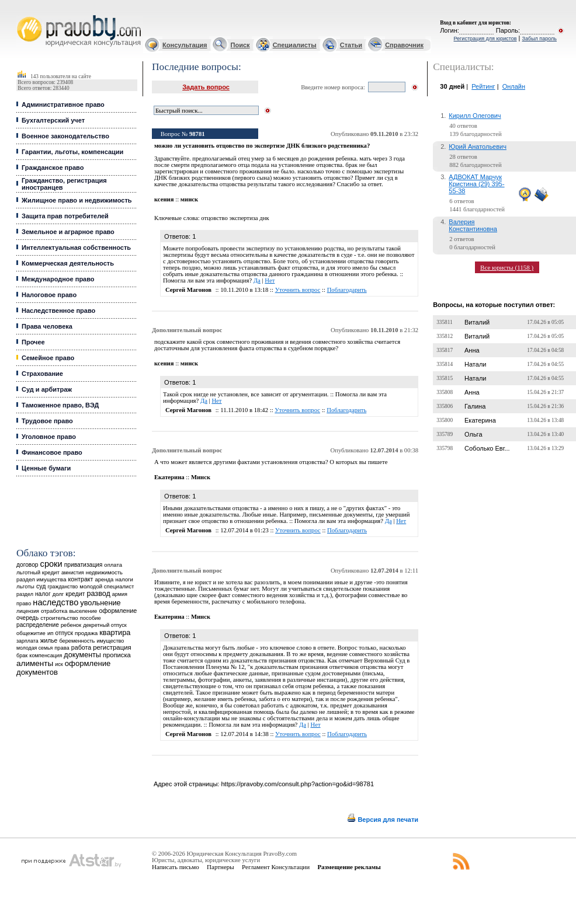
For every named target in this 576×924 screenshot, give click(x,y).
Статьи (351, 45)
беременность (77, 641)
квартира (115, 632)
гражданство (63, 587)
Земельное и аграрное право (68, 232)
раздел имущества (41, 579)
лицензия (28, 611)
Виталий (477, 322)
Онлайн (514, 86)
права (62, 648)
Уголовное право (49, 437)
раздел (25, 594)
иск (59, 664)
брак (22, 655)
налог (43, 594)
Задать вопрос (206, 87)
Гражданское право (53, 168)
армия (120, 594)
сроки (51, 564)
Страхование (42, 374)
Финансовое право (52, 452)
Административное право (63, 104)
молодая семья (34, 648)
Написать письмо (176, 867)
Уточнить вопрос (298, 290)
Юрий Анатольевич (478, 147)
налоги (124, 579)
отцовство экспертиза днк (235, 218)
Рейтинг (483, 86)
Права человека (47, 326)
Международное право (58, 279)
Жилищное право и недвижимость (77, 200)
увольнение (100, 603)
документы (82, 655)
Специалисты (295, 45)
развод (99, 594)
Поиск (240, 45)
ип (51, 633)
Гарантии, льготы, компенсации (72, 152)
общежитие (31, 633)
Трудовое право (47, 421)
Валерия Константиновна (473, 225)
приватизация (84, 565)
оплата (113, 565)
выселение (83, 611)
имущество (110, 641)
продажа (86, 633)
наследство (55, 602)
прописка (117, 655)
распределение (38, 625)
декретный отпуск (105, 625)
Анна (472, 350)
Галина (475, 406)
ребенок (71, 625)
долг (58, 594)
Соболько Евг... (487, 448)
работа (81, 647)
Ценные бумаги (46, 468)
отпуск (64, 633)
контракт (81, 579)
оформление (118, 611)
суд (41, 586)
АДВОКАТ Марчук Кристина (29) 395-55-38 (476, 184)
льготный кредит (38, 572)
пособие (91, 618)
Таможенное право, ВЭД (60, 405)
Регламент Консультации (276, 867)
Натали (475, 364)
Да (257, 280)
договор (27, 565)
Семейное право (48, 358)
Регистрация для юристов (485, 39)
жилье (49, 641)
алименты (35, 663)
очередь (27, 618)
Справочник (404, 45)
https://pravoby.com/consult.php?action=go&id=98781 (297, 784)
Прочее (33, 342)
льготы (25, 586)
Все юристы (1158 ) (507, 267)
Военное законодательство (65, 136)
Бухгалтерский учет (53, 120)
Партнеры (221, 867)
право (24, 604)
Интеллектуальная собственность (76, 247)
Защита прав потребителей (65, 216)
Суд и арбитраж (47, 389)
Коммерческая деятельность (68, 263)
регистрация (112, 647)
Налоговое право (49, 295)
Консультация (185, 45)
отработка (54, 611)
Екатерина (480, 420)
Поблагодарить (347, 290)
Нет (270, 280)
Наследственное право (58, 311)
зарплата (27, 641)
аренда (105, 579)
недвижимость (104, 572)
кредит (75, 594)
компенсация (46, 655)
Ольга (473, 434)
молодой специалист (107, 586)
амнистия (73, 573)
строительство (59, 618)
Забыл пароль (539, 39)
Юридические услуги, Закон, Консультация (22, 15)
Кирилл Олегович (475, 116)
